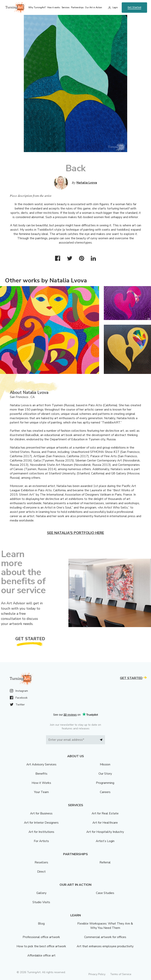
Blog (41, 924)
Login (115, 8)
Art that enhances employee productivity (105, 946)
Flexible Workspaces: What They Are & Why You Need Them (105, 926)
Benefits (41, 774)
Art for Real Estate (105, 813)
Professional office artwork (41, 937)
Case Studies (105, 893)
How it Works (41, 783)
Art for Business (41, 813)
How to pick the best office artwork (41, 946)
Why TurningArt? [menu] (37, 8)
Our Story (105, 774)
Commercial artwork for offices (105, 937)
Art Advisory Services (41, 764)
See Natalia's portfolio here (75, 533)
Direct (41, 872)
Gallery (41, 893)
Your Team (41, 792)
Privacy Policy (97, 974)
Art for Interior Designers (41, 823)
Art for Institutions (41, 832)
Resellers (41, 862)
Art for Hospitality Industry (105, 832)
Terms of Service (121, 974)
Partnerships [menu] (77, 8)
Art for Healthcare (105, 823)
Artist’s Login (105, 841)
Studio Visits (41, 902)
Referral (105, 862)
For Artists (41, 841)
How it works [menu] (54, 8)
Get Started (134, 7)
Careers (105, 792)
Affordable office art (41, 956)
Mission (105, 764)
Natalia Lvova (87, 183)
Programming (105, 783)
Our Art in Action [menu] (93, 8)
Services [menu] (65, 8)
